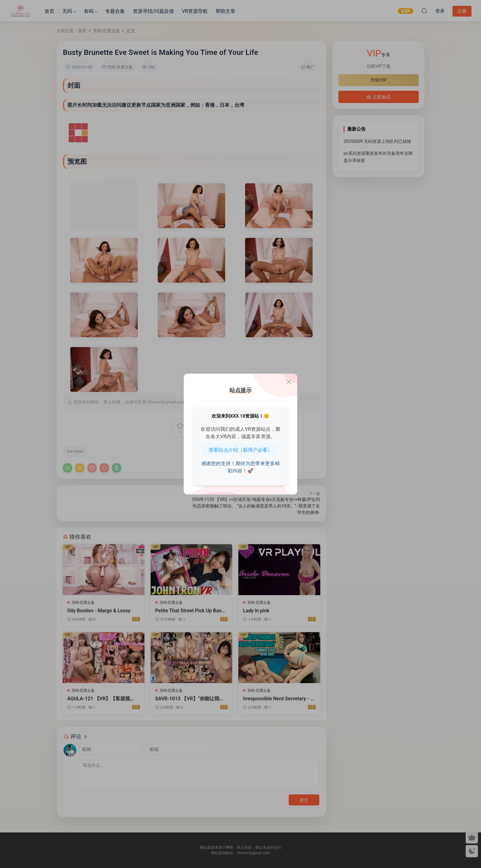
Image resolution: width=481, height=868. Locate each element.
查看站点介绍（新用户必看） (240, 450)
